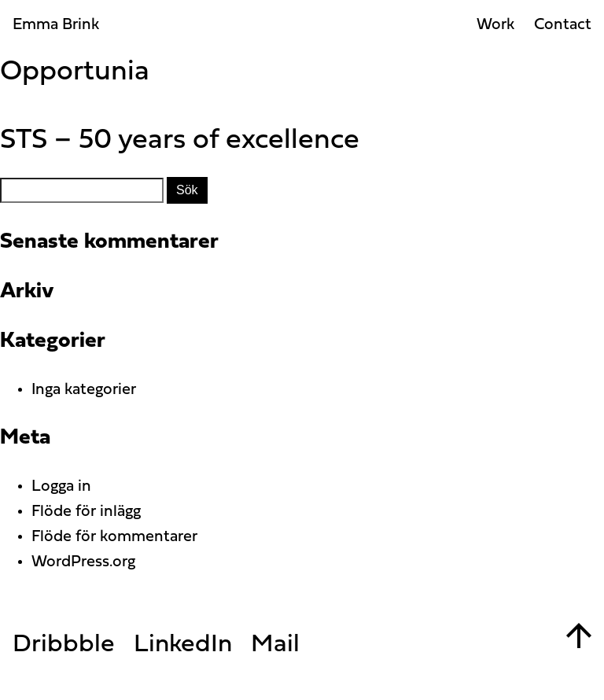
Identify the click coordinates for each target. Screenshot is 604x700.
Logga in (61, 487)
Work (495, 25)
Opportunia (75, 72)
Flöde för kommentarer (114, 537)
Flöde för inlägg (86, 512)
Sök (187, 190)
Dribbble (64, 645)
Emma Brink (56, 25)
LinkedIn (183, 645)
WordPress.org (83, 562)
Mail (275, 645)
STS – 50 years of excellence (180, 141)
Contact (563, 25)
